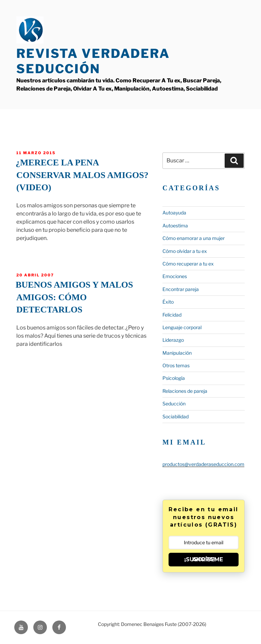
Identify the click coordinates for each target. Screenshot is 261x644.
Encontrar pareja (181, 289)
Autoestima (175, 226)
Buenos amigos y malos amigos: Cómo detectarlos (74, 297)
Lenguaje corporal (182, 327)
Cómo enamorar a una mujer (194, 238)
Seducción (174, 404)
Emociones (175, 276)
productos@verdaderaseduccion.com (203, 464)
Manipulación (177, 353)
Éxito (168, 302)
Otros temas (176, 365)
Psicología (174, 378)
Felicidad (172, 315)
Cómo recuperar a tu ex (188, 264)
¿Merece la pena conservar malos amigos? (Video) (82, 175)
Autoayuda (174, 213)
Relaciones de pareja (185, 391)
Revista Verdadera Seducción (93, 61)
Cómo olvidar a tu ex (185, 251)
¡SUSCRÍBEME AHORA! (204, 559)
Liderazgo (173, 340)
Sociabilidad (176, 416)
